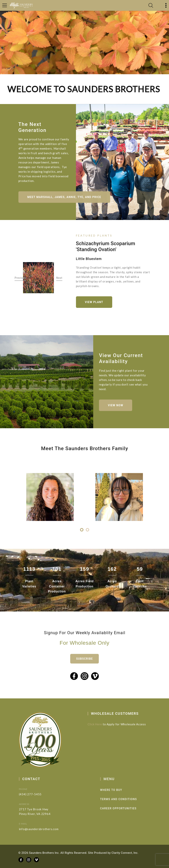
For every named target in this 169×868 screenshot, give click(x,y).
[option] (39, 278)
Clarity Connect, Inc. (125, 853)
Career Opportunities (124, 808)
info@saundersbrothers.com (44, 829)
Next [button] (59, 278)
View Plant (94, 302)
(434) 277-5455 (35, 794)
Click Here (98, 724)
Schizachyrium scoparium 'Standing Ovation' (106, 246)
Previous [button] (20, 278)
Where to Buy (117, 790)
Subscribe (84, 664)
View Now (116, 408)
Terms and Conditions (125, 799)
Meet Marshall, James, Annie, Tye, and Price (64, 200)
